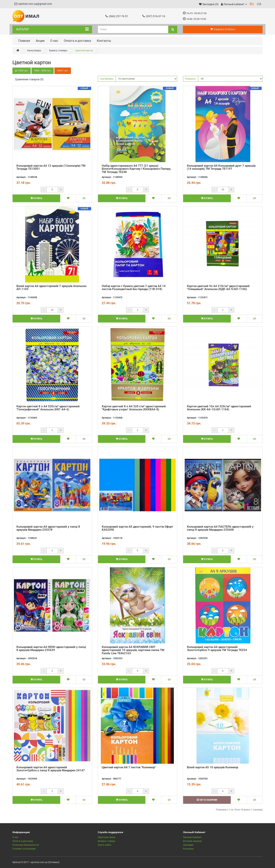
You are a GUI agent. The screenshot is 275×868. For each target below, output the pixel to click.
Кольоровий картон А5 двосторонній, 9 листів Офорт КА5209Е (137, 528)
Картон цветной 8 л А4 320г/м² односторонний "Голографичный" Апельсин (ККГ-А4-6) (48, 408)
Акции (40, 41)
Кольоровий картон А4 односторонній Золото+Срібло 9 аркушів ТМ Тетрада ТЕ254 (217, 649)
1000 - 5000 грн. (43, 71)
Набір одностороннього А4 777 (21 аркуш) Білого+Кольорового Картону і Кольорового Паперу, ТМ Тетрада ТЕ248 (137, 169)
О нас (54, 41)
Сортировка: (107, 79)
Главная (24, 41)
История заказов (192, 841)
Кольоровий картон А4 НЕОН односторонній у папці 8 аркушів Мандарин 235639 (51, 649)
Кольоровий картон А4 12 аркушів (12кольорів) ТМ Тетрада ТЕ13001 (51, 167)
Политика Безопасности (26, 845)
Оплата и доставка (77, 41)
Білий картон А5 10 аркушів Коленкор (213, 767)
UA (259, 4)
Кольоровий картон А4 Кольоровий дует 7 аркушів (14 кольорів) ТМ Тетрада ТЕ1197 (221, 167)
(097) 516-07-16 (154, 16)
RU (252, 4)
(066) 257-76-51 (117, 16)
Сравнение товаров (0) (29, 79)
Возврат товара (106, 841)
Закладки (188, 845)
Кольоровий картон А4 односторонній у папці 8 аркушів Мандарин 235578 (48, 528)
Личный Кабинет (192, 837)
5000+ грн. (63, 71)
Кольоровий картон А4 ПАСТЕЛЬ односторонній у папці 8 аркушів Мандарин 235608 (220, 528)
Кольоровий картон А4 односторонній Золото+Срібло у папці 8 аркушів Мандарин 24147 (51, 769)
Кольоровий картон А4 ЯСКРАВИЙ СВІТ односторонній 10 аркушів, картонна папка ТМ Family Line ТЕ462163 (133, 650)
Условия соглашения (24, 849)
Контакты (104, 41)
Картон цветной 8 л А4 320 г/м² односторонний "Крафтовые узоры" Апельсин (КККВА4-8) (134, 408)
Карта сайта (105, 845)
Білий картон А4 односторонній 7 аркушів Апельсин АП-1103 (51, 288)
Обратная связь (107, 837)
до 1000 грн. (22, 71)
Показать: (191, 79)
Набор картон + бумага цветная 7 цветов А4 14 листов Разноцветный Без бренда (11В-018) (134, 288)
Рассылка (188, 849)
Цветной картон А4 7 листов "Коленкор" (129, 767)
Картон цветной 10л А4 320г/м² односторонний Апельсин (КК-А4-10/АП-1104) (219, 408)
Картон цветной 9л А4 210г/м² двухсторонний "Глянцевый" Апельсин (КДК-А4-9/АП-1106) (218, 288)
